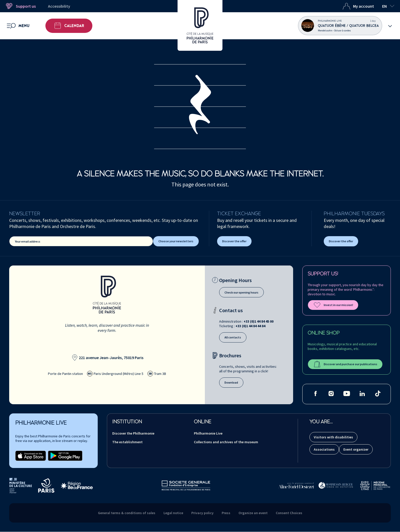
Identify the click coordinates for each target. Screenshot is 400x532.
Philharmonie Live (208, 433)
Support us (20, 6)
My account (358, 6)
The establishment (127, 442)
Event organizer (356, 449)
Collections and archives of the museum (226, 442)
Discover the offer (234, 241)
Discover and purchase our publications (345, 364)
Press (226, 513)
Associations (324, 449)
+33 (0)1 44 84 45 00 (259, 321)
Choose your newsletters (176, 241)
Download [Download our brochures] (231, 382)
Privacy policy (202, 513)
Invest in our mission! (333, 305)
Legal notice (173, 513)
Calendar (69, 26)
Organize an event (253, 513)
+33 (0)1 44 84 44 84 (250, 326)
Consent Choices (289, 513)
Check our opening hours (241, 292)
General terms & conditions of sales (127, 513)
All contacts (233, 337)
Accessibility (59, 6)
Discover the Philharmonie (133, 433)
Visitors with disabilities (333, 437)
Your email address (28, 241)
